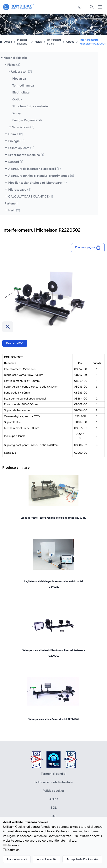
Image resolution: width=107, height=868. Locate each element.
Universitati (22, 72)
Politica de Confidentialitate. (52, 836)
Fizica (38, 42)
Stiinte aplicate (21, 148)
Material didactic (15, 58)
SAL (53, 816)
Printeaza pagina (88, 248)
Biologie (16, 141)
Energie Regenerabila (27, 120)
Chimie (16, 134)
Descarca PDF (15, 343)
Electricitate (21, 92)
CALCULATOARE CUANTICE (31, 196)
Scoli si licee (23, 127)
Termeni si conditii (54, 774)
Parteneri (11, 203)
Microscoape (20, 190)
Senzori (16, 162)
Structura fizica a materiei (30, 106)
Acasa (6, 42)
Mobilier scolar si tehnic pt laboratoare (37, 183)
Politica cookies (54, 791)
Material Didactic (22, 42)
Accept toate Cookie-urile (82, 859)
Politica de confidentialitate (54, 782)
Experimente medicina (26, 155)
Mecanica (19, 79)
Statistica (13, 850)
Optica (70, 42)
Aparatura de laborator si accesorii (35, 169)
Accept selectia (47, 859)
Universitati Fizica (54, 42)
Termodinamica (23, 85)
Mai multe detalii (17, 859)
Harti (14, 210)
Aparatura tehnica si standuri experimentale (41, 176)
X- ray (17, 113)
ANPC (54, 799)
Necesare (13, 845)
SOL (54, 808)
